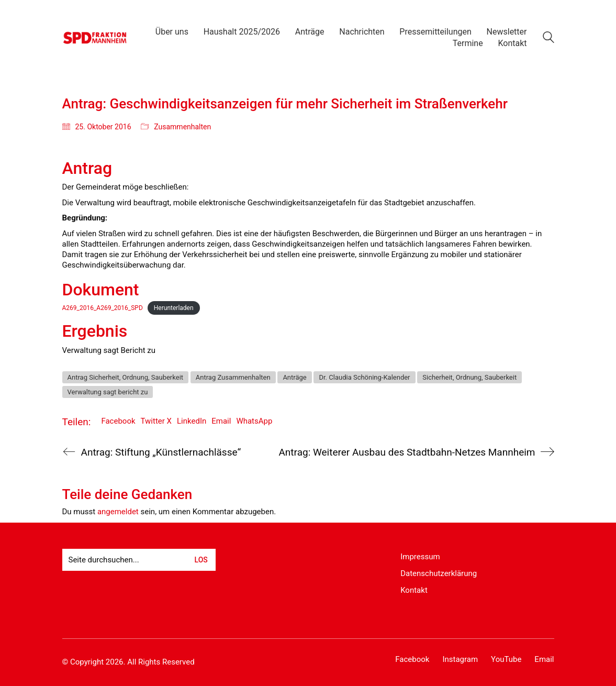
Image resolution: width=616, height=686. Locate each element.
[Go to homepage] (95, 37)
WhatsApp (254, 421)
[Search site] (548, 39)
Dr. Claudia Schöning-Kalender (364, 377)
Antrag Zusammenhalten (233, 377)
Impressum (420, 557)
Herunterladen (174, 308)
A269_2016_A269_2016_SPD (103, 308)
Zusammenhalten (182, 127)
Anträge (294, 377)
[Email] (544, 660)
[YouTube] (506, 660)
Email (221, 421)
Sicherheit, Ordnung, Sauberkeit (469, 377)
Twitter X (156, 421)
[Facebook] (412, 660)
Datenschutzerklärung (439, 573)
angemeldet (118, 512)
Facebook (118, 421)
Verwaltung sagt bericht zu (108, 392)
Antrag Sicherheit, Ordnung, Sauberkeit (126, 377)
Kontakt (414, 590)
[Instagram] (460, 660)
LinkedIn (192, 421)
